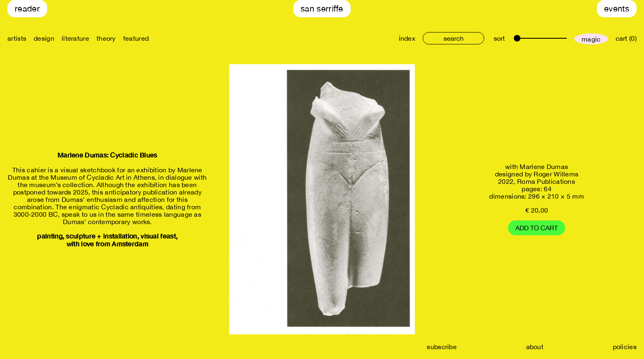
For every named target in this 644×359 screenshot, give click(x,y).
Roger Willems (556, 174)
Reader (27, 8)
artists (17, 38)
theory (106, 38)
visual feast (158, 236)
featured (136, 38)
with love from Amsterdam (107, 244)
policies (625, 347)
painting (49, 236)
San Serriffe (322, 8)
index (407, 38)
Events (617, 8)
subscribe (442, 347)
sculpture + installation (101, 236)
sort (499, 38)
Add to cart (537, 228)
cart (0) (626, 38)
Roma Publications (546, 181)
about (535, 347)
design (44, 38)
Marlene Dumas (544, 167)
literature (75, 38)
